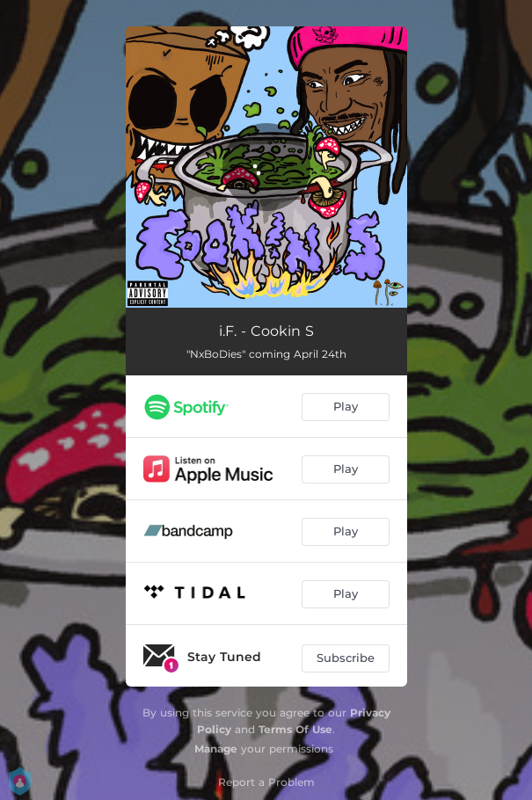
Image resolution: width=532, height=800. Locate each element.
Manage (216, 749)
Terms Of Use (295, 729)
